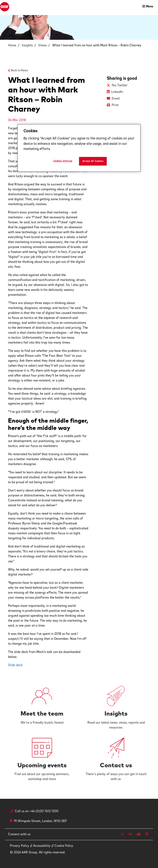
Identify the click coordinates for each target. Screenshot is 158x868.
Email (116, 98)
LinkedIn (117, 92)
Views (42, 45)
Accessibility (42, 846)
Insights (27, 45)
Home (12, 45)
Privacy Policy (20, 846)
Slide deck (15, 665)
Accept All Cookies (93, 161)
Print (115, 105)
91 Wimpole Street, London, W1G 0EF (38, 821)
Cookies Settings (63, 161)
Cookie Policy (64, 846)
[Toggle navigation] (148, 7)
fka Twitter (120, 85)
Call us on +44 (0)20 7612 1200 (37, 811)
